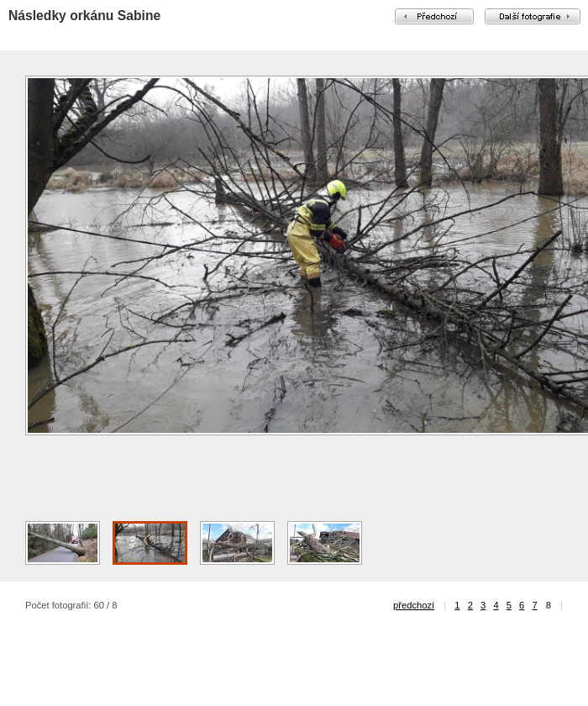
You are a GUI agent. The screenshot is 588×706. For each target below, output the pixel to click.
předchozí (414, 605)
